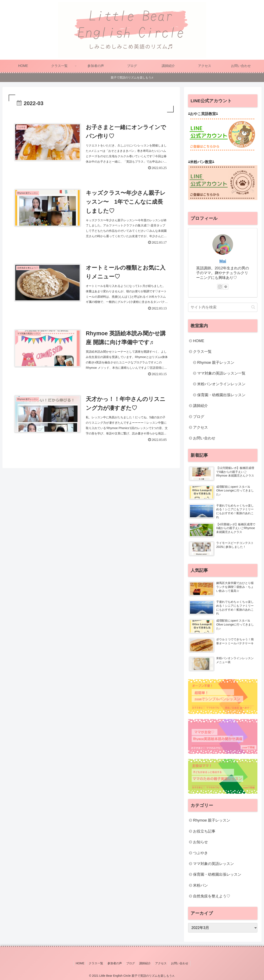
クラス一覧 (202, 352)
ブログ (199, 417)
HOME (199, 341)
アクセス (200, 427)
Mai (223, 261)
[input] (223, 307)
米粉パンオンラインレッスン (221, 384)
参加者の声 (115, 963)
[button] (253, 307)
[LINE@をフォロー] (226, 287)
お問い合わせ (204, 438)
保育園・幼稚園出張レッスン (221, 395)
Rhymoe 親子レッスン (216, 363)
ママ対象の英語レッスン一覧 (221, 373)
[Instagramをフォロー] (220, 287)
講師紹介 (200, 406)
